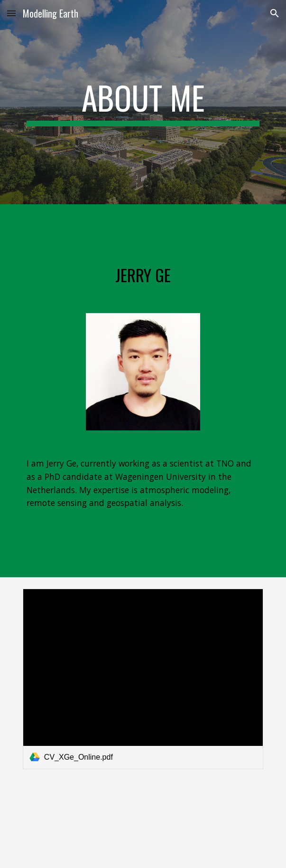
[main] (143, 102)
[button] (11, 13)
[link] (143, 679)
